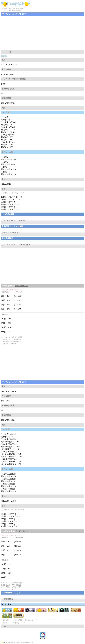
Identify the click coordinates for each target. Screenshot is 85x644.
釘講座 (5, 623)
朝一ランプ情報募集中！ (12, 233)
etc (26, 623)
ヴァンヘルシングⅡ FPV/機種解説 (16, 245)
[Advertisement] (42, 33)
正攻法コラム (29, 620)
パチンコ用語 (18, 620)
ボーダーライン (21, 286)
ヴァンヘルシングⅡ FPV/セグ (14, 221)
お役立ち (16, 623)
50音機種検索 (7, 599)
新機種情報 (6, 620)
